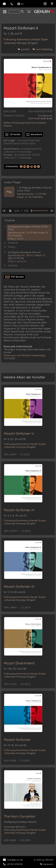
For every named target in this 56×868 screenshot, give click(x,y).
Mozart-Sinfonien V (19, 433)
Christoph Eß (15, 827)
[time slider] (39, 211)
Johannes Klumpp (21, 43)
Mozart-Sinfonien (17, 740)
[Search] (14, 12)
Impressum (47, 864)
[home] (5, 12)
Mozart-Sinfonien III (19, 586)
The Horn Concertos (19, 816)
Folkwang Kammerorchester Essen (26, 39)
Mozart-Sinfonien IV (19, 510)
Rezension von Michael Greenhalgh (24, 355)
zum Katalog (43, 49)
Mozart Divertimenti (19, 663)
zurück (24, 49)
